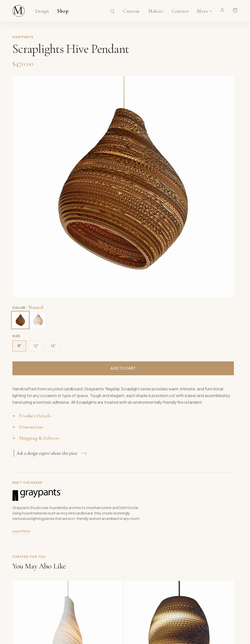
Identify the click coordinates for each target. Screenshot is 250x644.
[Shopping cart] (235, 10)
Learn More (21, 532)
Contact (180, 11)
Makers (155, 11)
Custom (131, 11)
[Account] (222, 10)
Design (42, 11)
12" (36, 346)
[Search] (112, 11)
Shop (63, 11)
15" (53, 346)
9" (19, 346)
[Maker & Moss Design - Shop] (19, 11)
